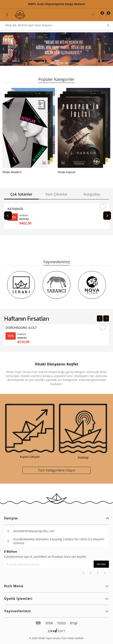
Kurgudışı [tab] (92, 194)
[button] (47, 63)
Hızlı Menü (56, 586)
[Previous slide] (8, 216)
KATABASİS (15, 209)
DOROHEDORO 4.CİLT (21, 328)
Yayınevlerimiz (56, 611)
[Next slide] (107, 216)
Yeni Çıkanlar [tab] (57, 194)
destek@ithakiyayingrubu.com (34, 531)
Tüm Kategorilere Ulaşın (56, 470)
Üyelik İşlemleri (56, 599)
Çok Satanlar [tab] (21, 194)
